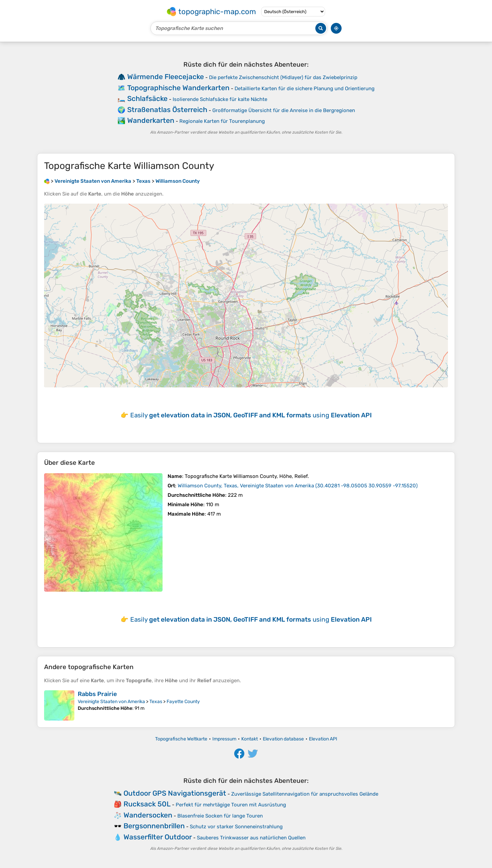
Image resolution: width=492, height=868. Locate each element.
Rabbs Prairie (97, 694)
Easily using (251, 415)
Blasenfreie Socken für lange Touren (220, 816)
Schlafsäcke (147, 98)
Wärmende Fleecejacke (166, 77)
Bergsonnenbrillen (154, 826)
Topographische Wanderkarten (178, 88)
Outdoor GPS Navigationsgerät (175, 793)
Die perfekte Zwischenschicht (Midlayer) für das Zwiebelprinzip (283, 77)
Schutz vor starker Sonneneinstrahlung (236, 827)
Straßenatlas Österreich (167, 110)
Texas (156, 702)
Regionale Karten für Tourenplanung (222, 121)
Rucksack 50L (147, 804)
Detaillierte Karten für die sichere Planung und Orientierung (305, 89)
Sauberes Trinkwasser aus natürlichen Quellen (251, 838)
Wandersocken (148, 815)
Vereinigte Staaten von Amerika (111, 702)
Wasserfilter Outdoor (158, 837)
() (298, 486)
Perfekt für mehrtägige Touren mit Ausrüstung (231, 805)
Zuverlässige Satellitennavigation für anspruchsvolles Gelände (305, 794)
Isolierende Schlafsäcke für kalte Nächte (220, 99)
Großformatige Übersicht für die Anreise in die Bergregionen (284, 110)
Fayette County (183, 702)
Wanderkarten (151, 120)
